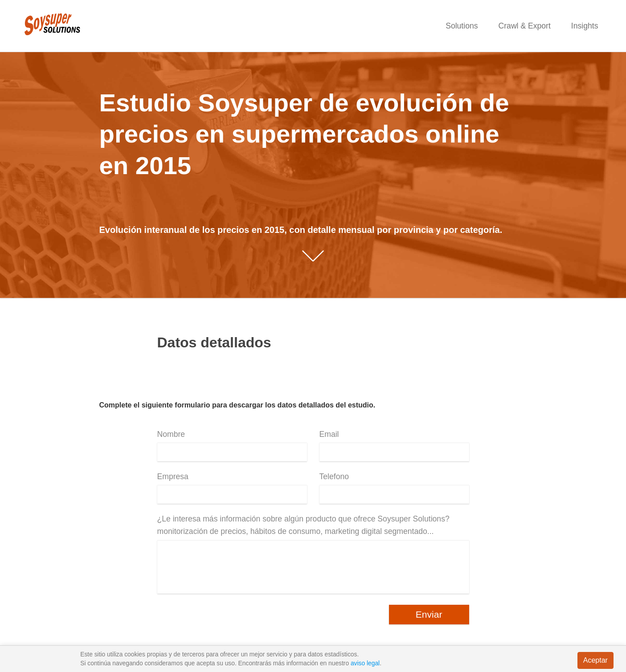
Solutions (462, 26)
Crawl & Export (525, 26)
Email (329, 434)
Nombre (171, 434)
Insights (585, 26)
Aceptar (595, 660)
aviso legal (365, 663)
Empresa (173, 477)
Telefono (334, 477)
